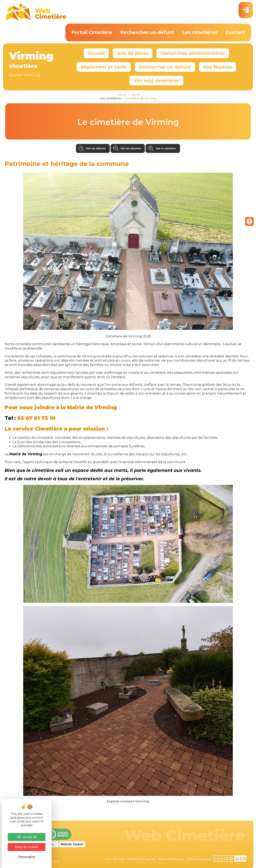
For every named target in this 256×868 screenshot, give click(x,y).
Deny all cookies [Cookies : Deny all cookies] (27, 847)
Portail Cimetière (92, 32)
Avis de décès (133, 53)
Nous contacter (171, 859)
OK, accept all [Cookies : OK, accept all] (27, 837)
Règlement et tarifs (104, 67)
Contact (235, 32)
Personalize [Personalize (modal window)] (27, 857)
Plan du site (115, 859)
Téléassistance (199, 859)
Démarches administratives (193, 53)
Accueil (96, 53)
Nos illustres (217, 67)
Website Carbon (72, 844)
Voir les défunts (96, 148)
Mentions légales (141, 859)
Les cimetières (200, 32)
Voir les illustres (131, 148)
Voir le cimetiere (166, 148)
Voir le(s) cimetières (156, 81)
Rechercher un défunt (147, 32)
